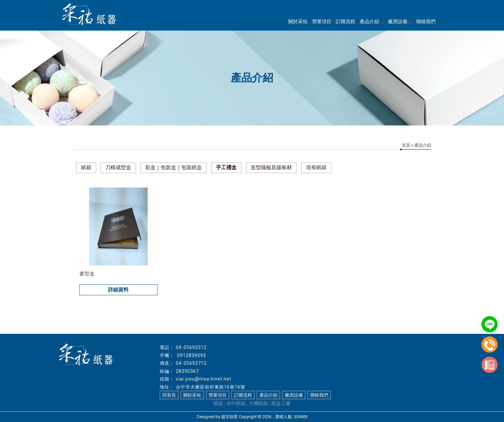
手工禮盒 (226, 167)
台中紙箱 (236, 403)
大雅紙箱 (258, 403)
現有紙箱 (316, 167)
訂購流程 (346, 22)
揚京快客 (230, 417)
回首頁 (169, 395)
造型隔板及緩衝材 (271, 167)
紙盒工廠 (281, 403)
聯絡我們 (426, 22)
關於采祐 (298, 22)
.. (273, 417)
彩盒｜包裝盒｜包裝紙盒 (174, 167)
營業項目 (322, 22)
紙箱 (86, 167)
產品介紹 (372, 22)
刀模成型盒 (118, 167)
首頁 (406, 145)
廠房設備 (400, 22)
